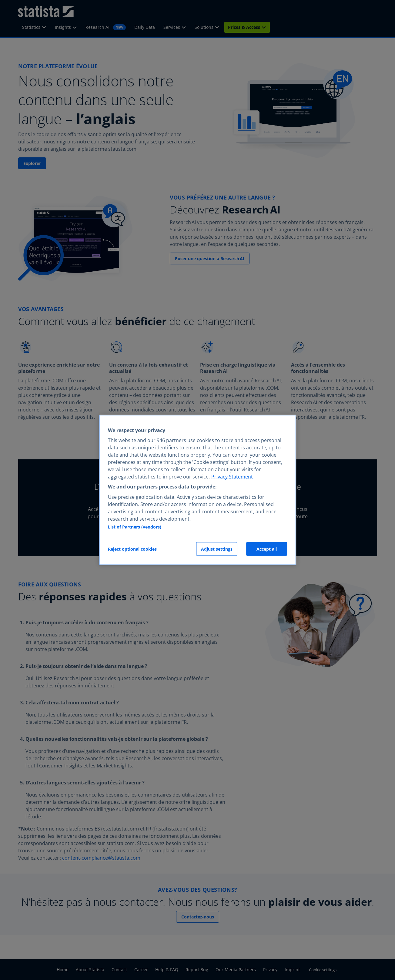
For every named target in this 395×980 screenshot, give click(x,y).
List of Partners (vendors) (135, 527)
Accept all (267, 549)
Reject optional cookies (132, 549)
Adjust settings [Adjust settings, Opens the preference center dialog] (217, 549)
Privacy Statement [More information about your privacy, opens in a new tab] (232, 477)
